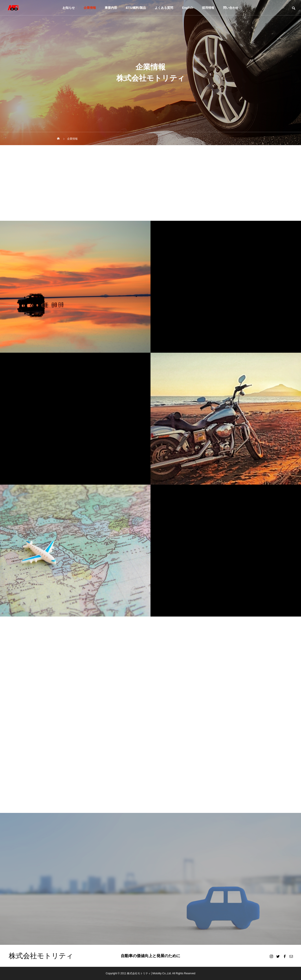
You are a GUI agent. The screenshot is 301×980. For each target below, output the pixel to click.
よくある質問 (164, 8)
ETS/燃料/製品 (136, 8)
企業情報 (90, 8)
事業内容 (111, 8)
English (188, 8)
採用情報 (208, 8)
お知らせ (69, 8)
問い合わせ (231, 8)
